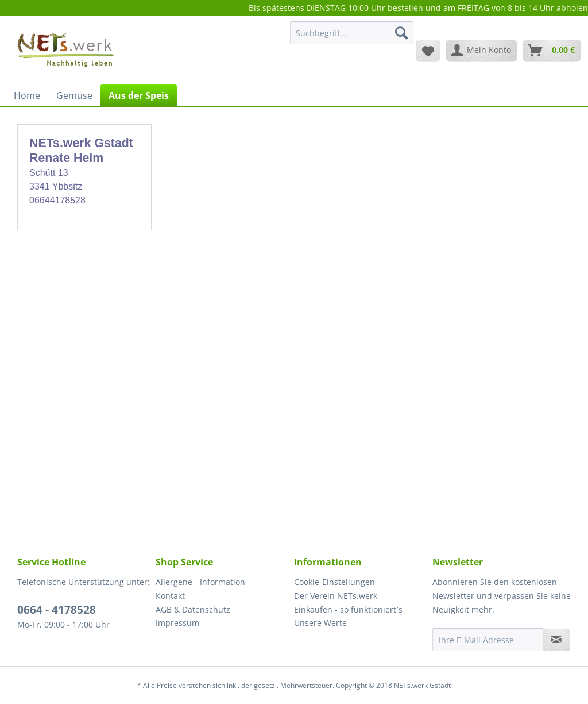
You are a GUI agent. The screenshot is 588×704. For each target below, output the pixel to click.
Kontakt (170, 596)
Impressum (177, 623)
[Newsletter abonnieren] (556, 640)
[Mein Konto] (481, 51)
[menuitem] (352, 38)
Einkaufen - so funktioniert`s (348, 609)
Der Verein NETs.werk (336, 596)
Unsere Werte (320, 623)
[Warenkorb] (552, 51)
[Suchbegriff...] (352, 33)
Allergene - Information (200, 582)
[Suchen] (401, 33)
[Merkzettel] (428, 51)
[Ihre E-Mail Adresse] (488, 640)
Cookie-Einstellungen (334, 582)
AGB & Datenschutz (193, 609)
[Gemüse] (74, 95)
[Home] (27, 95)
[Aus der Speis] (139, 95)
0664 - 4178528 (57, 610)
